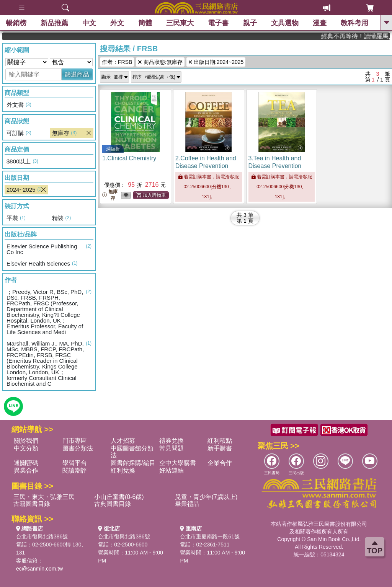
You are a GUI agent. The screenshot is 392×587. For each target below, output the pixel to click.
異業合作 (26, 470)
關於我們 (26, 441)
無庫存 (110, 195)
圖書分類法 (78, 448)
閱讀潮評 (75, 470)
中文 (89, 23)
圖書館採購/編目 (133, 463)
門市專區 (75, 441)
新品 (54, 23)
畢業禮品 (187, 504)
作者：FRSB (117, 62)
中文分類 (26, 448)
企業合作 (220, 463)
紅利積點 (220, 441)
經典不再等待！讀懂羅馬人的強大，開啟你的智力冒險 (363, 36)
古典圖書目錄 (113, 504)
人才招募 (123, 441)
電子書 (219, 23)
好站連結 (171, 470)
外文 (117, 23)
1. (129, 158)
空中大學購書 (178, 463)
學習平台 (75, 463)
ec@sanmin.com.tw (39, 569)
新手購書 (220, 448)
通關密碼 (26, 463)
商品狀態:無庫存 (160, 62)
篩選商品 (77, 74)
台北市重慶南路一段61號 (210, 536)
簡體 (145, 23)
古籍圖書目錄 (32, 504)
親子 (250, 23)
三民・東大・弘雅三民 (44, 497)
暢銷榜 (16, 23)
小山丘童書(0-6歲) (119, 497)
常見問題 (171, 448)
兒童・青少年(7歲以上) (206, 497)
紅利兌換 (123, 470)
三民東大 (180, 23)
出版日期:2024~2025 (216, 62)
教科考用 (354, 23)
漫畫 (320, 23)
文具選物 (285, 23)
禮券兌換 (171, 441)
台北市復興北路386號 (42, 536)
